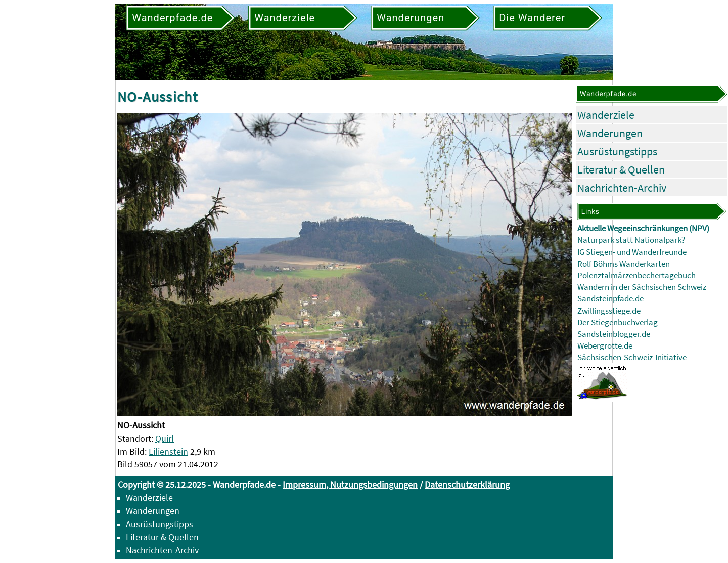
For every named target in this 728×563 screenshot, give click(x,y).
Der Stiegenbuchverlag (618, 322)
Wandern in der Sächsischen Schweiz (642, 287)
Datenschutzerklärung (467, 484)
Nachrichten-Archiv (622, 188)
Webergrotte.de (605, 346)
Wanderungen (610, 133)
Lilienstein (168, 451)
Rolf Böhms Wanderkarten (624, 264)
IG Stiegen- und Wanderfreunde (632, 252)
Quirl (165, 438)
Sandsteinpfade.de (610, 299)
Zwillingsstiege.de (609, 311)
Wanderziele (606, 115)
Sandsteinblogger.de (614, 334)
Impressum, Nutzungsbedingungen (350, 484)
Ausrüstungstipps (617, 151)
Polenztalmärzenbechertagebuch (636, 275)
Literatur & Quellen (621, 169)
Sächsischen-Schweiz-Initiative (632, 357)
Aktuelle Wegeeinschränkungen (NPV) (643, 228)
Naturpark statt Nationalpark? (631, 240)
